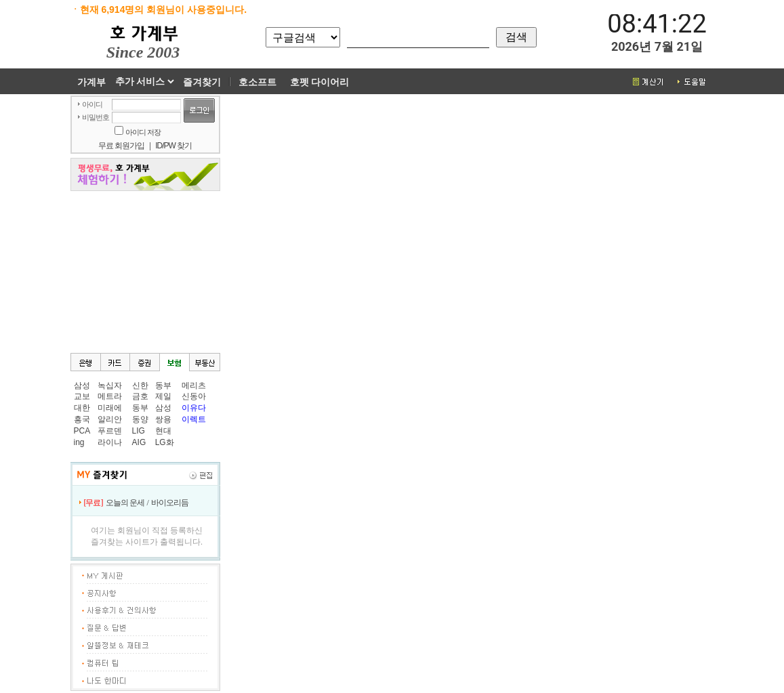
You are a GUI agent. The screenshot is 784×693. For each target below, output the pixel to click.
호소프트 (257, 82)
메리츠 (194, 385)
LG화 (165, 442)
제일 (163, 396)
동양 (140, 419)
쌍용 (163, 419)
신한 (140, 385)
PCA (82, 431)
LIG (139, 431)
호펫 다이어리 (320, 82)
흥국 (82, 419)
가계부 (91, 82)
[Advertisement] (145, 271)
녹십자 (110, 385)
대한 (82, 408)
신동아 (194, 396)
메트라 (110, 396)
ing (79, 442)
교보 (82, 396)
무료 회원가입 (121, 146)
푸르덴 (110, 431)
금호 (140, 396)
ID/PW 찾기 (173, 146)
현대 (163, 431)
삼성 (82, 385)
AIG (139, 442)
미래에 (110, 408)
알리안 (110, 419)
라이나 (110, 442)
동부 (140, 408)
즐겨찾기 (202, 82)
